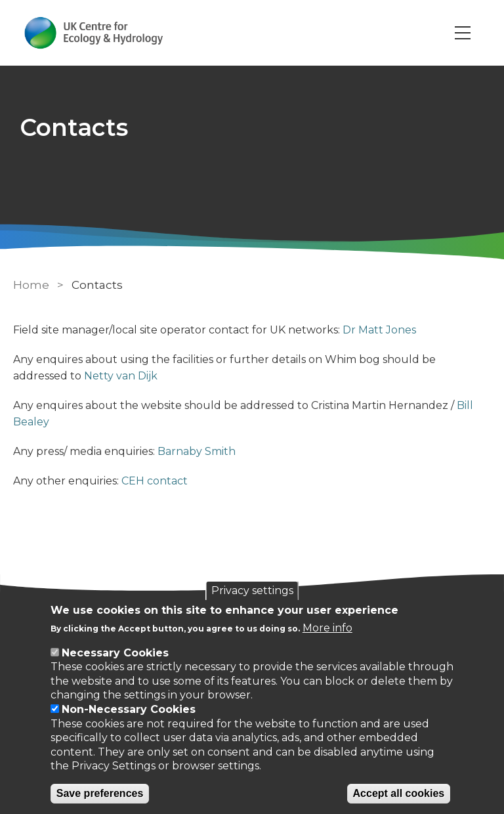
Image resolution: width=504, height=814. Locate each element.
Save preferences (100, 793)
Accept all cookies (399, 793)
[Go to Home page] (94, 33)
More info (327, 628)
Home (31, 285)
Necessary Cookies (115, 653)
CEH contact (155, 481)
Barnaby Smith (197, 451)
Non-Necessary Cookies (129, 709)
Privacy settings (252, 590)
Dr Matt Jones (379, 330)
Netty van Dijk (121, 376)
